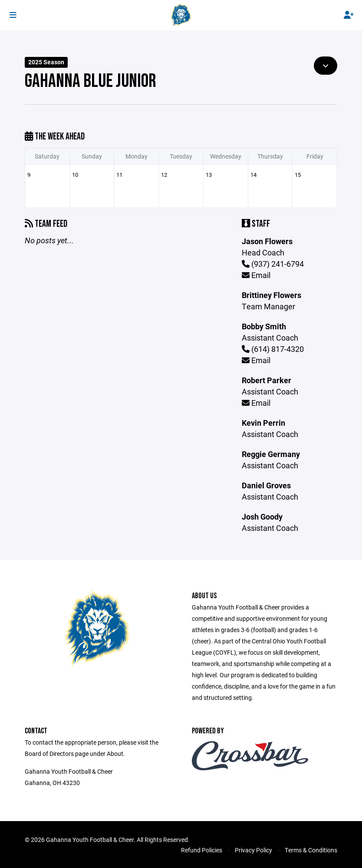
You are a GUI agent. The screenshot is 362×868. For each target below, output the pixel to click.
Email (256, 275)
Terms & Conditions (311, 850)
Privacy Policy (253, 850)
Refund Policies (202, 850)
